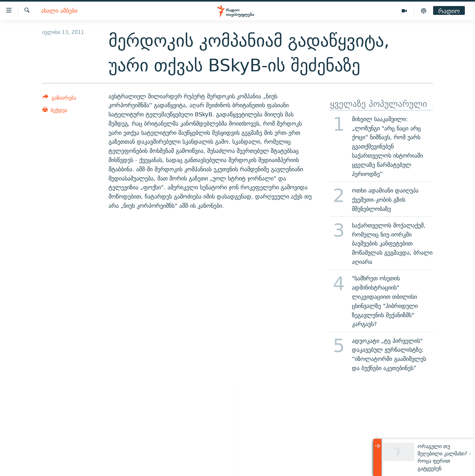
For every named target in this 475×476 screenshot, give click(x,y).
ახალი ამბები (59, 11)
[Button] (59, 99)
